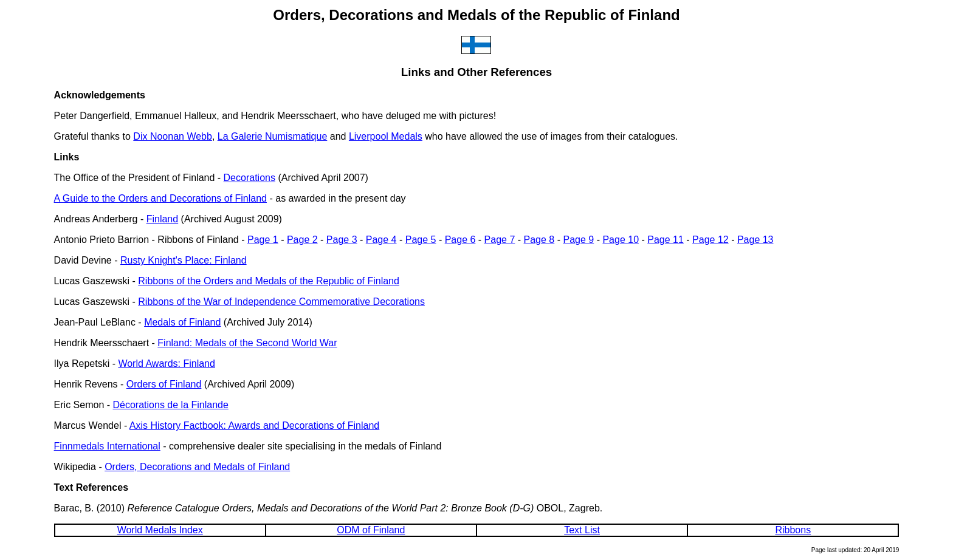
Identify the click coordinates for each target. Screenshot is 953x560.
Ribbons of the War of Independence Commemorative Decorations (281, 302)
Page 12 (710, 240)
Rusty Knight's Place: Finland (184, 260)
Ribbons (793, 530)
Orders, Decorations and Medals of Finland (197, 467)
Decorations (249, 178)
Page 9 (578, 240)
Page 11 (666, 240)
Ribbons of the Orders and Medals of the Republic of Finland (269, 281)
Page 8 (539, 240)
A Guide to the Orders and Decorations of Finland (160, 198)
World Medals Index (160, 530)
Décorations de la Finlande (171, 405)
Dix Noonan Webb (173, 136)
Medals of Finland (182, 322)
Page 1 (263, 240)
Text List (582, 530)
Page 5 (421, 240)
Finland (162, 219)
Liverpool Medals (386, 136)
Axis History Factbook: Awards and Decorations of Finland (254, 425)
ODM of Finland (371, 530)
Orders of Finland (164, 384)
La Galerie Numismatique (273, 136)
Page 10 (621, 240)
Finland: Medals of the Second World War (247, 343)
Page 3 (342, 240)
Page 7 (500, 240)
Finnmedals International (107, 446)
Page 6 (460, 240)
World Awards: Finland (166, 364)
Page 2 (302, 240)
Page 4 (381, 240)
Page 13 (755, 240)
